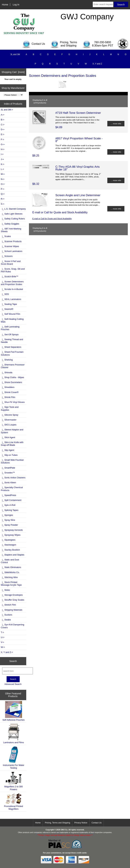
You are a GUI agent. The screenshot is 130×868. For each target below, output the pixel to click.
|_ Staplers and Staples (13, 555)
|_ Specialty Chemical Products (12, 489)
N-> (3, 179)
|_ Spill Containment (11, 500)
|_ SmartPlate (8, 468)
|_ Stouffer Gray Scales (13, 600)
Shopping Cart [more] (13, 72)
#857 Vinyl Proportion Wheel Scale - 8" (79, 140)
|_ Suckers (7, 615)
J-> (2, 159)
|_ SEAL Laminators (11, 299)
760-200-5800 (103, 42)
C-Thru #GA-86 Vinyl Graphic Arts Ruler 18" (78, 168)
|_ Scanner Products (11, 241)
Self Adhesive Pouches (14, 711)
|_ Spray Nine (8, 520)
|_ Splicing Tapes (10, 510)
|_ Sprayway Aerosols (12, 530)
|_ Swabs (6, 620)
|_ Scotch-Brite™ (10, 276)
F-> (2, 139)
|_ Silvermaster (9, 420)
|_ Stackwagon (9, 545)
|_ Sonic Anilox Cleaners (13, 478)
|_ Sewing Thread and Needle (12, 341)
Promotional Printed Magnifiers (14, 802)
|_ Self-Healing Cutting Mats (12, 320)
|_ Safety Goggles (10, 224)
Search (13, 661)
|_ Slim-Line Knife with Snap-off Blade (12, 444)
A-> (3, 115)
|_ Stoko (5, 590)
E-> (3, 134)
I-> (2, 154)
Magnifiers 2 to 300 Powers (14, 781)
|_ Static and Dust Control (10, 561)
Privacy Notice (81, 823)
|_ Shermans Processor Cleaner (13, 366)
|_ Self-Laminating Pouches (10, 328)
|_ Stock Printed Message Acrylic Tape (11, 584)
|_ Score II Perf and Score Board (11, 263)
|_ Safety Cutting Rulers (13, 219)
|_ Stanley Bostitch (10, 550)
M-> (3, 174)
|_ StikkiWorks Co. (10, 572)
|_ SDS (5, 294)
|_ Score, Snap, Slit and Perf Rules (13, 270)
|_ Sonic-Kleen (8, 482)
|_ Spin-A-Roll (8, 505)
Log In (16, 5)
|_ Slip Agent (7, 450)
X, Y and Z (97, 64)
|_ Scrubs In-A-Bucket (12, 289)
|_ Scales (6, 236)
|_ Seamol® (7, 309)
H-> (3, 149)
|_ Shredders (8, 387)
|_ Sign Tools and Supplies (10, 408)
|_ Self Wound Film (10, 314)
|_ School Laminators (12, 251)
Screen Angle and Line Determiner (78, 195)
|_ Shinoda (7, 372)
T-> (2, 632)
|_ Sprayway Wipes (11, 535)
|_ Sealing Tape (9, 304)
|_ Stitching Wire (9, 577)
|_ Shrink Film (8, 397)
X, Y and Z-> (7, 652)
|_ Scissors (7, 256)
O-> (3, 184)
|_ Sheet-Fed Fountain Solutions (12, 353)
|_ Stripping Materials (12, 610)
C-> (3, 125)
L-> (2, 169)
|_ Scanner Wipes (10, 246)
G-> (3, 144)
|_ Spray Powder (9, 525)
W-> (3, 647)
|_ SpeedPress (9, 495)
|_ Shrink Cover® (10, 392)
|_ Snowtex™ (8, 473)
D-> (3, 129)
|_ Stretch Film (8, 605)
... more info (116, 124)
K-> (3, 164)
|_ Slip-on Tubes (9, 455)
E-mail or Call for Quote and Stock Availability (52, 218)
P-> (3, 189)
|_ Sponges (7, 515)
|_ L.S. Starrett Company (13, 209)
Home (5, 5)
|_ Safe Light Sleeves (12, 214)
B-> (3, 120)
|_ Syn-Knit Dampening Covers (13, 626)
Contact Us (97, 823)
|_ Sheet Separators (11, 347)
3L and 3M (15, 54)
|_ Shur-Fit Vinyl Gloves (13, 402)
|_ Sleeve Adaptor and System (12, 431)
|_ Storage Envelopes (12, 595)
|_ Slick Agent (8, 437)
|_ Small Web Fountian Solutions (12, 461)
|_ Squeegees (8, 540)
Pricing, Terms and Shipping (57, 823)
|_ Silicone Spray (10, 415)
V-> (3, 642)
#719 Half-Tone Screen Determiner (78, 113)
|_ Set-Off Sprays (10, 334)
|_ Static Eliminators (11, 567)
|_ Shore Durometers (11, 382)
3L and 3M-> (7, 110)
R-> (3, 199)
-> (3, 204)
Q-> (3, 194)
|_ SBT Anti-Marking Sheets (11, 230)
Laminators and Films (14, 734)
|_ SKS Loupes (9, 425)
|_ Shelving (7, 360)
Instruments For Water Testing (14, 758)
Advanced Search (13, 684)
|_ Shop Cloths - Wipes (12, 377)
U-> (3, 637)
